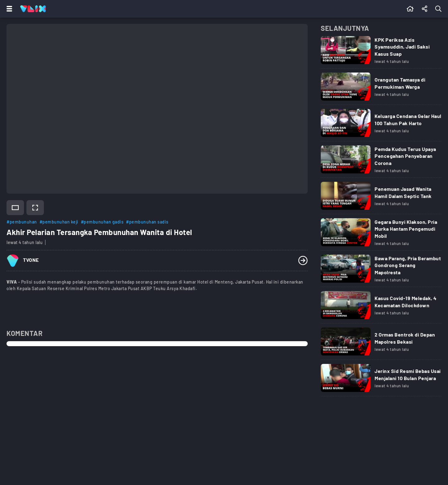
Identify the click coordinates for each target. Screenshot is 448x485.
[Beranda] (410, 9)
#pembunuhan (22, 222)
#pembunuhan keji (59, 222)
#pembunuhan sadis (147, 222)
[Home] (33, 9)
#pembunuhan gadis (102, 222)
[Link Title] (381, 52)
